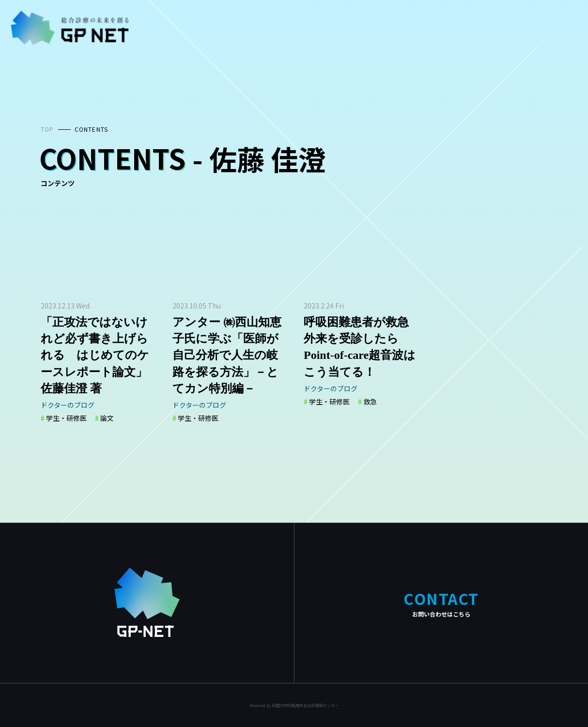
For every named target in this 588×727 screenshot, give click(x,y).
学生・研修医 (66, 418)
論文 (107, 418)
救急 (370, 402)
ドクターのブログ (68, 405)
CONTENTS (92, 129)
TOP (47, 129)
